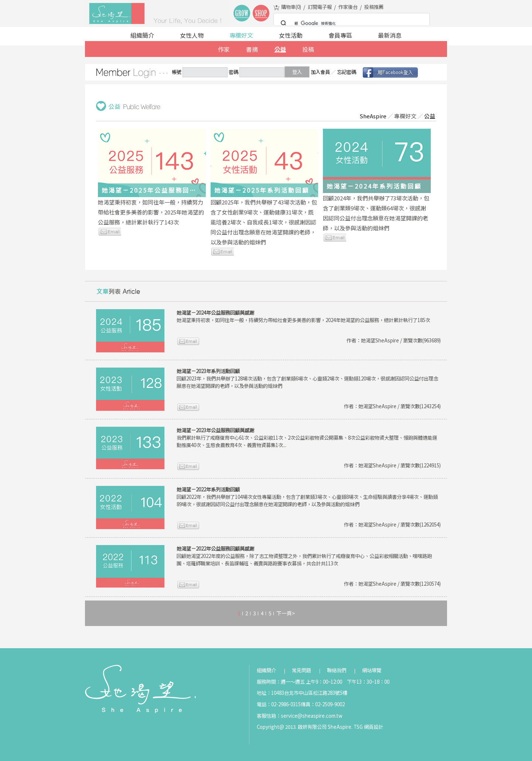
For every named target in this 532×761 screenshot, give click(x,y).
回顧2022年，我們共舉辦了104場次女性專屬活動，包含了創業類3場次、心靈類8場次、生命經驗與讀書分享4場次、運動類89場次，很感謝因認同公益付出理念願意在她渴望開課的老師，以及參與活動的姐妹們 (307, 497)
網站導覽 (372, 670)
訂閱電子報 (320, 7)
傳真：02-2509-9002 (323, 704)
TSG (358, 727)
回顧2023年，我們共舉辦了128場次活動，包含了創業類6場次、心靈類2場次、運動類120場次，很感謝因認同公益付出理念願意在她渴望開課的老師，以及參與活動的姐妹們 (307, 378)
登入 (297, 72)
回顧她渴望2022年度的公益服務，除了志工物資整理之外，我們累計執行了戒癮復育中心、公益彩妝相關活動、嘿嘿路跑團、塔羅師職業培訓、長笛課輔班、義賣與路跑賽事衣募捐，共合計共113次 (304, 556)
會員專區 (340, 35)
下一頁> (286, 613)
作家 (224, 49)
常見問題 (301, 670)
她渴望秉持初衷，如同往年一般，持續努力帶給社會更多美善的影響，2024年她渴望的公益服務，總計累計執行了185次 (303, 316)
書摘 (252, 49)
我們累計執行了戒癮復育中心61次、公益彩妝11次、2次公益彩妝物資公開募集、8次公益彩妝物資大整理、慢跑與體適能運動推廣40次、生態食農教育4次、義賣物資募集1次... (307, 438)
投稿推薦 (374, 7)
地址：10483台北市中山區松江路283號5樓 (302, 693)
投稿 (308, 49)
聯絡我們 (337, 670)
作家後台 (348, 7)
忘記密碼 (347, 72)
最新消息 (390, 35)
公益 (280, 49)
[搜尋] (350, 24)
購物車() (291, 7)
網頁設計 (374, 727)
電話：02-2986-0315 (279, 704)
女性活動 (291, 35)
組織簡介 (142, 35)
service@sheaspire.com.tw (312, 716)
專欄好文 (241, 35)
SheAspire (373, 116)
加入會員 (320, 72)
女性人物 (192, 35)
